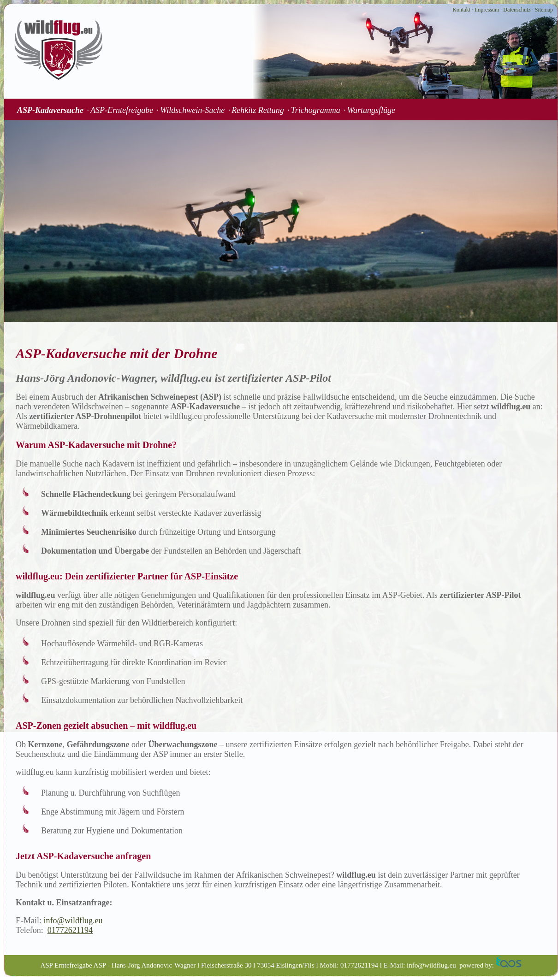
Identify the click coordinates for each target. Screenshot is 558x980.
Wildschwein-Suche (192, 110)
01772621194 (70, 930)
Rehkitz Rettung (258, 110)
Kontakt (461, 10)
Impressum (487, 10)
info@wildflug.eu (73, 921)
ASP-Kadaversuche (50, 110)
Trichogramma (316, 110)
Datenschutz (517, 10)
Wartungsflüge (371, 110)
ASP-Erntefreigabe (122, 110)
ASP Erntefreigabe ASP (73, 965)
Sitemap (544, 10)
